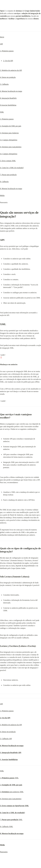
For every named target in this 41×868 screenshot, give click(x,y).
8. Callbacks (4, 182)
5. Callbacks (4, 84)
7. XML (11, 820)
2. (11, 785)
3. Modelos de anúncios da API (11, 70)
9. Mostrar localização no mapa (11, 189)
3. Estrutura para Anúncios (9, 133)
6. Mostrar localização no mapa (11, 91)
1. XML (9, 778)
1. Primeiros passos (7, 51)
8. (11, 753)
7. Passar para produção (8, 175)
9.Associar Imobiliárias (8, 105)
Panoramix (4, 852)
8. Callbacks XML (7, 827)
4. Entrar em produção (8, 77)
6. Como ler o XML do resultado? (12, 168)
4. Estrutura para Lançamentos (11, 147)
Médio (2, 196)
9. (9, 760)
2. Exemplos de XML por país (11, 126)
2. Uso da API (8, 61)
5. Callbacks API (6, 739)
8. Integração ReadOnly (8, 98)
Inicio (2, 37)
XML (2, 112)
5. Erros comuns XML (8, 161)
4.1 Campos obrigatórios (9, 154)
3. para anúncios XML (12, 792)
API (1, 44)
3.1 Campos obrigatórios (9, 140)
